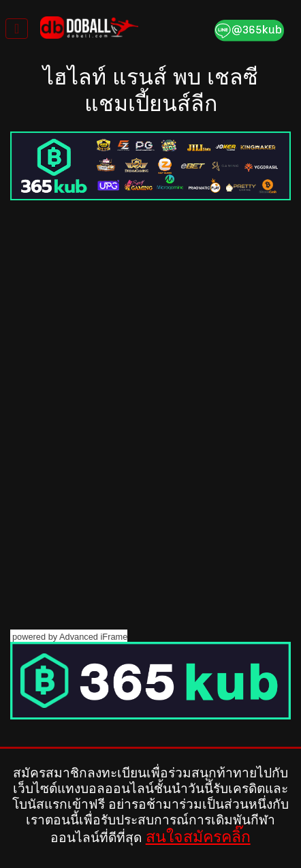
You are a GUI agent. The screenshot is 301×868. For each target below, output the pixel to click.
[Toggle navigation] (17, 29)
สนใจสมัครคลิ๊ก (198, 837)
